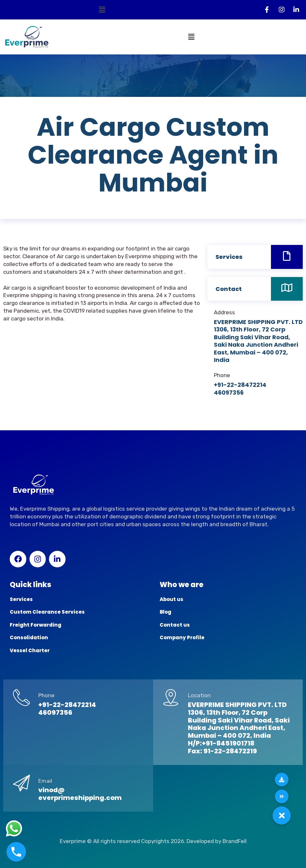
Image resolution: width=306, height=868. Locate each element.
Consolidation (29, 637)
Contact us (175, 625)
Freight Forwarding (36, 625)
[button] (102, 10)
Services (229, 257)
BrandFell (235, 841)
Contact (229, 289)
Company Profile (182, 637)
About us (171, 599)
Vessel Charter (30, 650)
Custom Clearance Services (47, 612)
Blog (165, 612)
